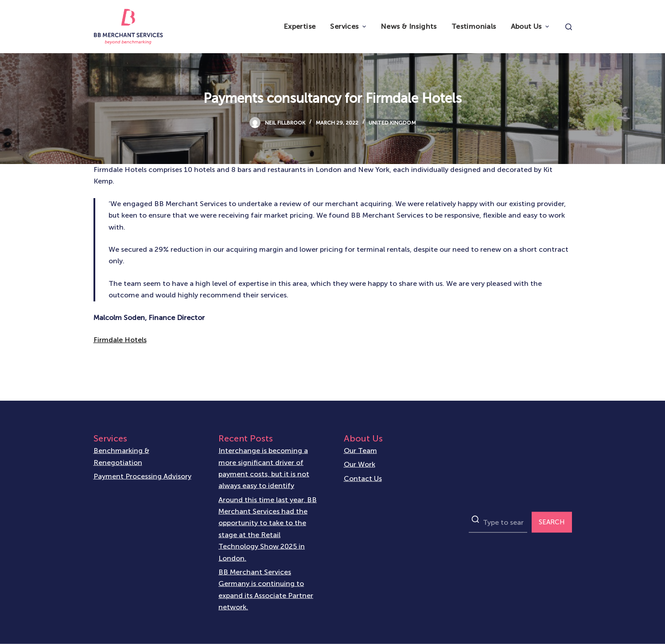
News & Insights (409, 26)
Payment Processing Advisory (142, 476)
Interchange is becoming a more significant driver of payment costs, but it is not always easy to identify (264, 468)
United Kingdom (392, 123)
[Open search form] (569, 27)
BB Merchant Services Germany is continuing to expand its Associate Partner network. (266, 589)
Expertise (300, 26)
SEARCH (552, 522)
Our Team (360, 451)
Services (349, 26)
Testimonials (474, 26)
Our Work (360, 464)
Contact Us (363, 478)
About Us (531, 26)
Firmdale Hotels (120, 340)
